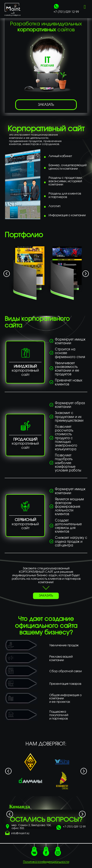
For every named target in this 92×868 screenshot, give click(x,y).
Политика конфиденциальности (46, 862)
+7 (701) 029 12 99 (74, 827)
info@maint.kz (20, 833)
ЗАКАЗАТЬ (46, 105)
